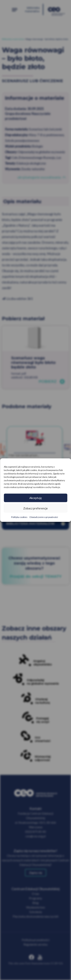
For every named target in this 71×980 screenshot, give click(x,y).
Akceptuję (36, 498)
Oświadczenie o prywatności (44, 517)
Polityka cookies (19, 517)
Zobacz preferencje (35, 508)
